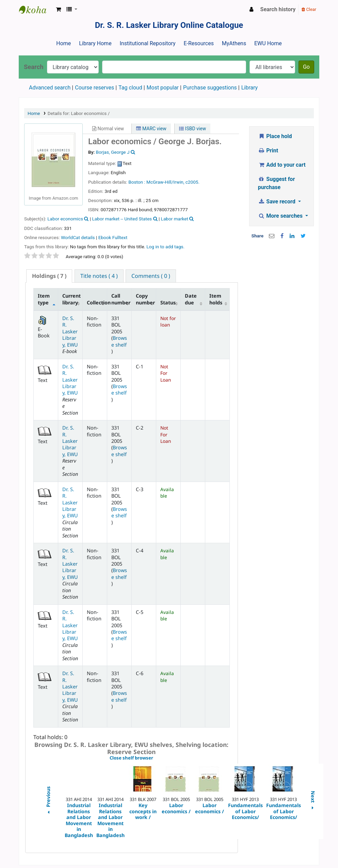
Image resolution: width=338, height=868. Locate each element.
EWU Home (268, 43)
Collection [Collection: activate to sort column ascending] (97, 303)
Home (63, 43)
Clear (309, 9)
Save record (277, 202)
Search (34, 67)
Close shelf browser (155, 758)
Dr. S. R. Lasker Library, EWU (70, 331)
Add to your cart (282, 165)
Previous (48, 801)
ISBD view (192, 129)
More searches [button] (281, 216)
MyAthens (234, 43)
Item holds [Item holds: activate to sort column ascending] (216, 299)
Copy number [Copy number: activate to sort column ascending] (145, 299)
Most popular (163, 88)
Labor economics (65, 219)
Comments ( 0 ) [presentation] (151, 276)
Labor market (175, 219)
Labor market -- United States (122, 219)
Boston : (137, 182)
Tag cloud (130, 88)
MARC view (151, 129)
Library (250, 88)
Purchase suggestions (210, 88)
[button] (58, 10)
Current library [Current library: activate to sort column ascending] (71, 299)
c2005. (192, 182)
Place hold (275, 136)
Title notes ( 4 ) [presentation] (99, 276)
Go (306, 67)
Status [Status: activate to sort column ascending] (168, 303)
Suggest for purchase (277, 183)
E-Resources (198, 43)
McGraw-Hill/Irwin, (165, 182)
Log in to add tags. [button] (165, 247)
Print (268, 151)
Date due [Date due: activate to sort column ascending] (191, 299)
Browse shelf (119, 341)
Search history (278, 9)
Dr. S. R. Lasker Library (36, 10)
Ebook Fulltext (113, 237)
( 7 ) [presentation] (49, 276)
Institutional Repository (147, 43)
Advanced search (50, 88)
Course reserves (94, 88)
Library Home (95, 43)
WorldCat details (78, 237)
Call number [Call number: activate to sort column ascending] (121, 299)
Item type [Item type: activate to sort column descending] (44, 299)
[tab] (49, 276)
